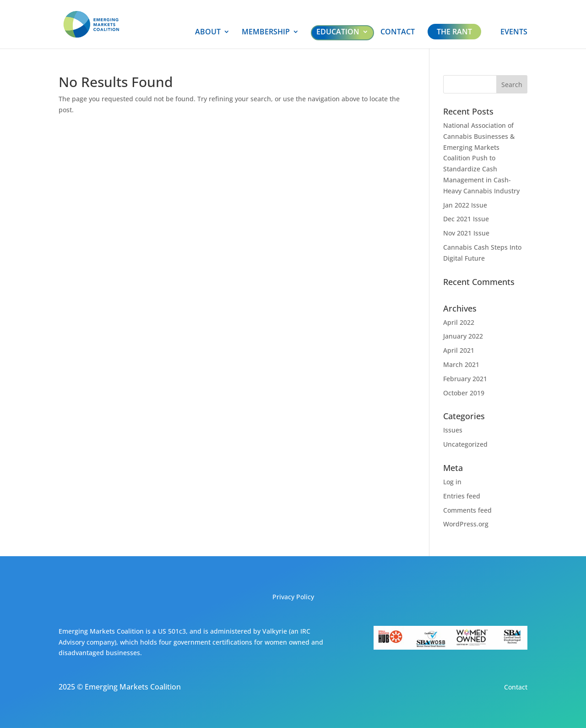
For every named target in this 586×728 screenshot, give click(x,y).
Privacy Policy (293, 597)
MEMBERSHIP (266, 33)
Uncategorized (465, 444)
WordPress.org (466, 524)
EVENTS (514, 33)
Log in (452, 482)
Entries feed (462, 496)
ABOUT (208, 33)
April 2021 (459, 350)
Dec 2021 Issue (466, 219)
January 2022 (463, 336)
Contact (516, 687)
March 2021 (461, 364)
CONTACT (398, 33)
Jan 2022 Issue (465, 205)
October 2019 (464, 393)
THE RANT (454, 32)
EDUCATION (338, 32)
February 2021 (465, 379)
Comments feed (467, 510)
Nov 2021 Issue (466, 233)
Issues (453, 430)
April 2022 (459, 322)
